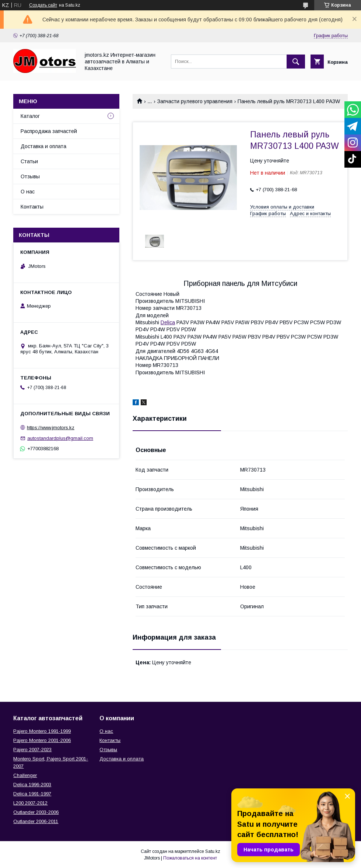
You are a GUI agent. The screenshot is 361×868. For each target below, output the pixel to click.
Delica (168, 322)
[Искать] (296, 62)
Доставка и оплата (43, 146)
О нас (28, 192)
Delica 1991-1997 (32, 794)
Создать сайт (43, 5)
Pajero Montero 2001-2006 (42, 740)
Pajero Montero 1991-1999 (42, 731)
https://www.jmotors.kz (51, 428)
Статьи (29, 161)
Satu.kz (213, 851)
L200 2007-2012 (30, 803)
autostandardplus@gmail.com (60, 438)
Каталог (30, 116)
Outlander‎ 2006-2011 (36, 821)
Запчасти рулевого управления (195, 101)
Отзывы (30, 176)
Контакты (32, 207)
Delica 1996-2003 (32, 785)
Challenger (25, 775)
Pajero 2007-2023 (32, 750)
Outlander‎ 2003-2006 (36, 812)
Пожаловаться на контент (190, 858)
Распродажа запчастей (49, 131)
